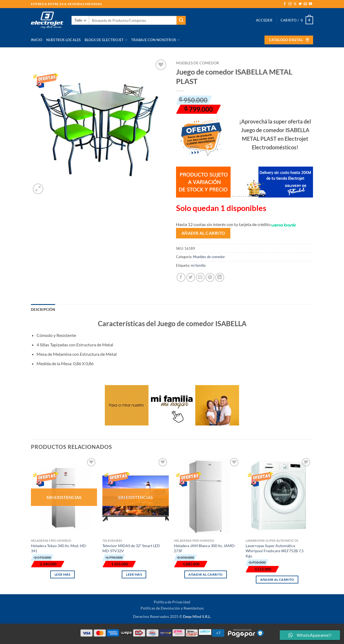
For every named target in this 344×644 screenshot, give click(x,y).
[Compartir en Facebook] (181, 277)
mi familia (198, 265)
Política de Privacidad (172, 602)
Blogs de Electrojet (106, 40)
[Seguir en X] (295, 4)
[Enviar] (181, 20)
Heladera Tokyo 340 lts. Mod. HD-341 (59, 548)
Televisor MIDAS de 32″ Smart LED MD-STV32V (131, 548)
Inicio (37, 40)
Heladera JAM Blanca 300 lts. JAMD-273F (205, 548)
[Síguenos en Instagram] (290, 4)
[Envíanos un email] (305, 4)
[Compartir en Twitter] (191, 277)
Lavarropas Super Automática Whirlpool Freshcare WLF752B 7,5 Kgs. (275, 551)
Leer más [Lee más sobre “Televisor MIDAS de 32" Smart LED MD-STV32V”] (134, 574)
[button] (264, 20)
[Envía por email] (200, 277)
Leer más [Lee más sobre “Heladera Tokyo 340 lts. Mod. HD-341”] (62, 574)
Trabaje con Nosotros (155, 40)
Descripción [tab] (43, 309)
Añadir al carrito (203, 233)
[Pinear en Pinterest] (210, 277)
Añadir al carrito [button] (205, 574)
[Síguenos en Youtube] (310, 4)
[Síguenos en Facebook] (285, 4)
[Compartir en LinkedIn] (220, 277)
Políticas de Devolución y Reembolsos (172, 608)
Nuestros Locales (64, 40)
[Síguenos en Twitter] (300, 4)
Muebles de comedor (198, 63)
